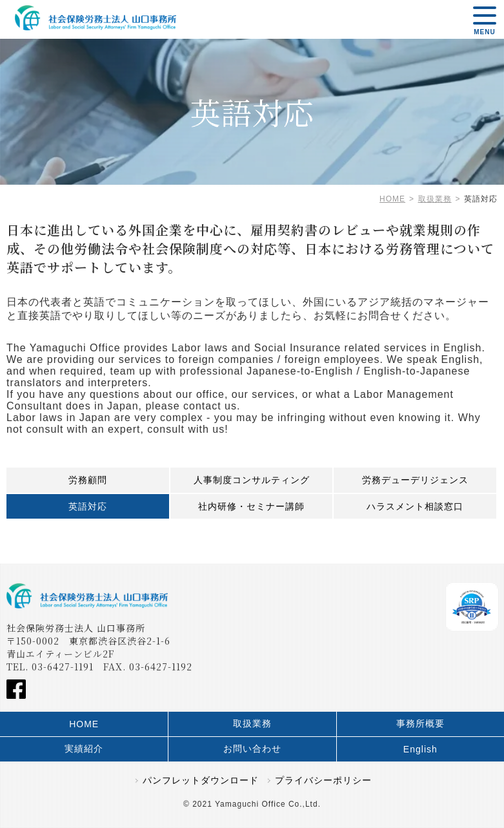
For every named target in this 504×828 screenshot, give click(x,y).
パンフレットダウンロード (201, 780)
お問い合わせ (252, 749)
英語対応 (88, 506)
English (420, 749)
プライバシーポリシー (323, 780)
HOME (84, 724)
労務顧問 (88, 480)
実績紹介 (84, 749)
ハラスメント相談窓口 (415, 506)
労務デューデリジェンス (415, 480)
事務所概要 (420, 723)
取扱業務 (252, 723)
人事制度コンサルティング (252, 480)
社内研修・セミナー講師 (251, 506)
